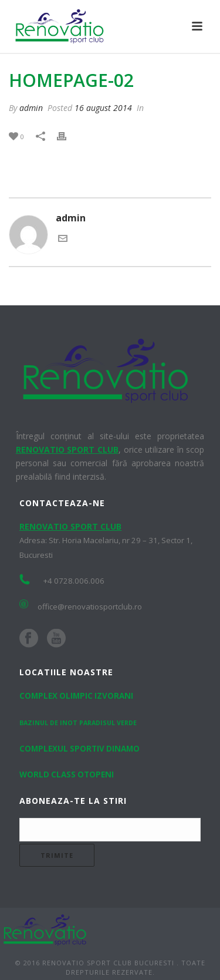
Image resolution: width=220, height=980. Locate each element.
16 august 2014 (103, 108)
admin (31, 108)
